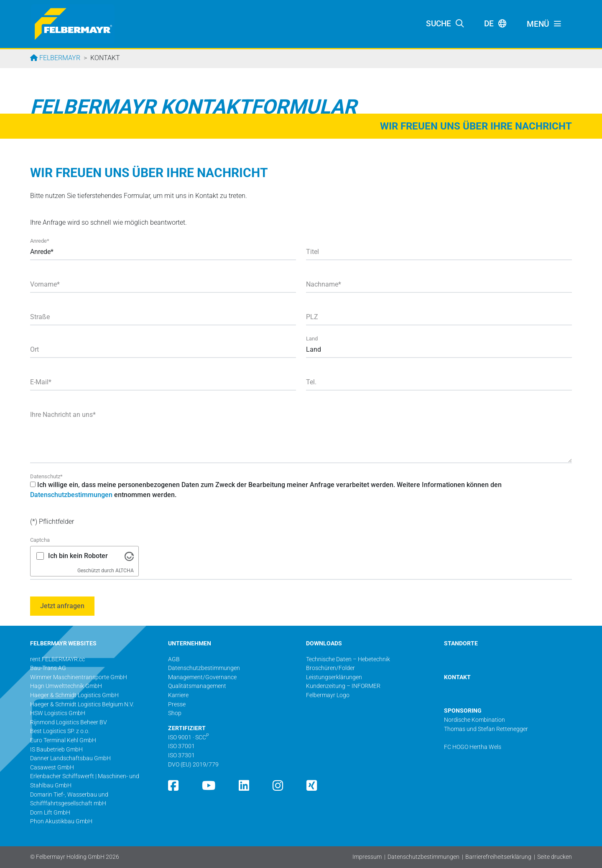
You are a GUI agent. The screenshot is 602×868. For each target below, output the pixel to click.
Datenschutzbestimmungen (71, 495)
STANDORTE (461, 643)
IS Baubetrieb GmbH (56, 750)
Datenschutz (46, 476)
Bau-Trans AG (48, 668)
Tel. (311, 382)
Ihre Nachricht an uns (63, 415)
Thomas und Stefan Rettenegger (486, 729)
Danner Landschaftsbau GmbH (70, 758)
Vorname (45, 284)
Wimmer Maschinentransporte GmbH (79, 677)
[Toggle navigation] (544, 24)
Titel (312, 252)
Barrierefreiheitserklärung (498, 857)
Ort (34, 349)
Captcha (40, 540)
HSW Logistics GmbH (58, 713)
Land (312, 339)
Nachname (324, 284)
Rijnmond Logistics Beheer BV (69, 722)
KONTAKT (457, 677)
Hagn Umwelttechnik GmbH (66, 686)
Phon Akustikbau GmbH (61, 821)
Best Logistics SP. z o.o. (60, 731)
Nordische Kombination (474, 720)
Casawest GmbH (52, 768)
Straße (40, 317)
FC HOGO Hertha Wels (473, 747)
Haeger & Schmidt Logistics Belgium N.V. (82, 704)
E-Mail (41, 382)
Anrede (40, 241)
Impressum (367, 857)
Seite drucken (555, 857)
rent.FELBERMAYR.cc (57, 659)
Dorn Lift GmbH (50, 813)
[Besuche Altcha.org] (129, 556)
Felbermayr (59, 58)
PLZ (312, 317)
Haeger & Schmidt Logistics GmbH (74, 695)
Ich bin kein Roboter (78, 556)
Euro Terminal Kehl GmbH (63, 740)
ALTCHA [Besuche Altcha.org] (125, 571)
